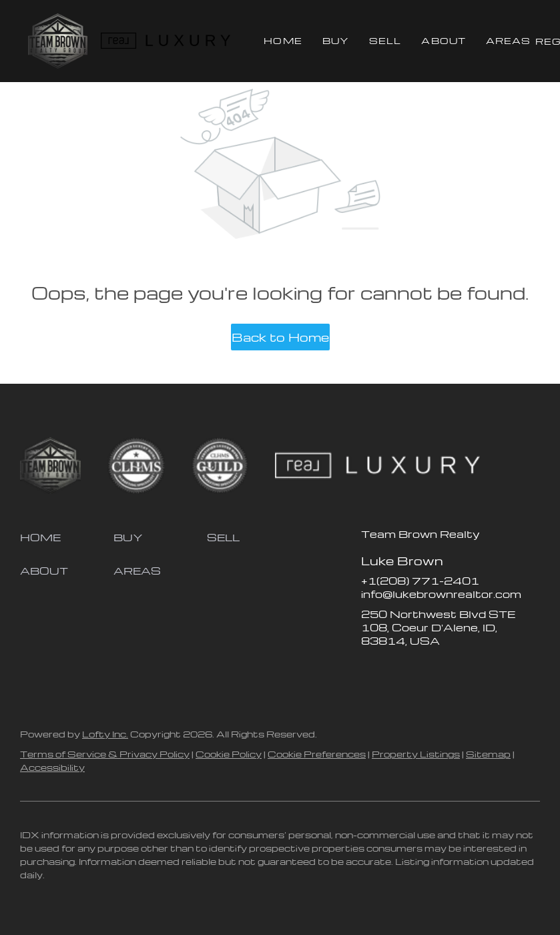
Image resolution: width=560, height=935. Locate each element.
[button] (58, 41)
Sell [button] (385, 40)
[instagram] (425, 671)
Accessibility (52, 767)
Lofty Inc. (105, 734)
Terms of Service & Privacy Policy (105, 754)
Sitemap (488, 754)
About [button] (444, 40)
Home (283, 40)
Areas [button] (509, 40)
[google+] (478, 671)
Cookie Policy (229, 754)
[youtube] (451, 671)
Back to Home (280, 337)
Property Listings (416, 754)
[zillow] (398, 671)
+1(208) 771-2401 (420, 581)
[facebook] (371, 671)
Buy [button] (336, 40)
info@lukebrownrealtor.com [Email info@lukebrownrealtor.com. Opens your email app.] (441, 594)
